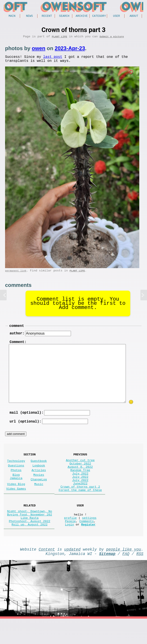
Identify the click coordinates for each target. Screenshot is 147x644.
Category (99, 16)
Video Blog (16, 498)
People (70, 543)
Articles (39, 481)
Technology (16, 470)
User (116, 16)
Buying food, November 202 (30, 534)
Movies (39, 487)
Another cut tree (80, 470)
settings (89, 539)
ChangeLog (39, 492)
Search (64, 16)
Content (47, 573)
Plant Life (59, 38)
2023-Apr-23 (70, 50)
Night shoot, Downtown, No (30, 530)
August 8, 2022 (80, 478)
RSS (140, 578)
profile (70, 539)
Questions (16, 476)
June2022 (80, 499)
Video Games (16, 503)
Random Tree (80, 482)
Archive (82, 16)
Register (88, 547)
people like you (123, 573)
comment (17, 331)
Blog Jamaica (16, 489)
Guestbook (39, 470)
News (29, 16)
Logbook (39, 476)
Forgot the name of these (80, 507)
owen (38, 50)
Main (12, 16)
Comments (87, 543)
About (134, 16)
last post (53, 59)
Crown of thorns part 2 (80, 503)
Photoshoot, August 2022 (30, 543)
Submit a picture (112, 38)
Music (39, 498)
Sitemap (107, 578)
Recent (47, 16)
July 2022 (80, 486)
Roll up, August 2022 (30, 547)
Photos (16, 481)
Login (70, 547)
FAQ (126, 578)
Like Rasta (30, 539)
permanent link (16, 275)
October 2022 (80, 474)
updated (72, 573)
